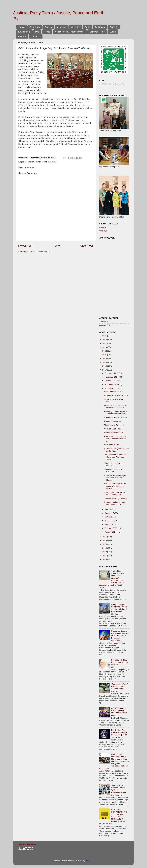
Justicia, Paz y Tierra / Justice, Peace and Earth (59, 13)
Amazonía (104, 322)
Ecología (114, 27)
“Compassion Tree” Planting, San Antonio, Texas (119, 686)
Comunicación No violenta (115, 417)
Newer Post (25, 246)
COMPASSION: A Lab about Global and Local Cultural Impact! (119, 712)
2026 (105, 336)
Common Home (97, 32)
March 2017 (110, 524)
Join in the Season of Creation (113, 470)
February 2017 (111, 528)
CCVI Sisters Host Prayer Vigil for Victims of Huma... (115, 478)
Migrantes (75, 27)
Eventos (22, 36)
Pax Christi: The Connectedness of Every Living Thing (119, 732)
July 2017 (109, 509)
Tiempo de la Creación (114, 425)
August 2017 (110, 388)
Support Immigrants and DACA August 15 (115, 503)
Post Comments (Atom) (40, 252)
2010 (105, 559)
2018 (105, 366)
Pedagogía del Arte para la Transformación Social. (116, 413)
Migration (61, 27)
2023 (105, 347)
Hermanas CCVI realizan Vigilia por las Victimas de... (115, 439)
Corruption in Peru (112, 445)
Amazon (103, 325)
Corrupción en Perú (113, 429)
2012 (105, 552)
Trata (87, 27)
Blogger (89, 861)
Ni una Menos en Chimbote (116, 395)
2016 (105, 537)
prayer (54, 162)
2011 (105, 556)
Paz (37, 32)
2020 (105, 359)
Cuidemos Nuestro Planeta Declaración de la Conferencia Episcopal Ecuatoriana (120, 636)
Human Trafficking (43, 162)
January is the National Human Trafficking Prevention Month (119, 789)
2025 (105, 340)
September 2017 (112, 385)
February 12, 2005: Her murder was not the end (120, 662)
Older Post (86, 246)
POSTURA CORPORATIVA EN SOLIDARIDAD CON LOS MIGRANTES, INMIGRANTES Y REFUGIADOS (114, 817)
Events (113, 32)
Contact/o (36, 36)
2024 (105, 343)
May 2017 (109, 517)
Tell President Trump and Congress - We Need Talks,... (115, 457)
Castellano (35, 27)
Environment (24, 32)
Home (22, 27)
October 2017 (111, 381)
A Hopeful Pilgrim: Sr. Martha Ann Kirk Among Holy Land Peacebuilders (119, 608)
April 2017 (109, 521)
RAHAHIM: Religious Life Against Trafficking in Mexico (115, 486)
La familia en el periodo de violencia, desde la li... (116, 406)
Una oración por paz (113, 421)
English (48, 27)
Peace (47, 32)
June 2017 (109, 513)
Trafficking (100, 27)
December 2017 (112, 373)
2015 (105, 540)
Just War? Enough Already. (116, 498)
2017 (105, 370)
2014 (105, 544)
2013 (105, 548)
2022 (105, 351)
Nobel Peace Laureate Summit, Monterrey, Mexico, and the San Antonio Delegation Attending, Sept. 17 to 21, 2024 (114, 761)
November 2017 (112, 377)
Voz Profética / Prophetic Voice (70, 32)
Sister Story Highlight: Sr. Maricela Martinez (115, 493)
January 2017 (111, 532)
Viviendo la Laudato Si (114, 433)
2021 (105, 355)
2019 (105, 362)
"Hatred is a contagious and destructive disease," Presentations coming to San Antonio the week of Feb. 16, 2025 (112, 579)
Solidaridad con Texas (114, 392)
